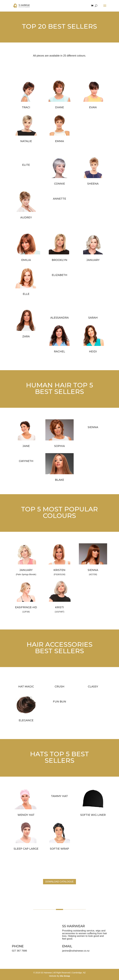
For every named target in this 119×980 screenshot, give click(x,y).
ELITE (26, 165)
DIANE (59, 107)
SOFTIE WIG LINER (93, 815)
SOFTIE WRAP (59, 849)
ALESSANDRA (59, 318)
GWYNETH (26, 461)
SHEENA (93, 184)
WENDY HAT (26, 815)
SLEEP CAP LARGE (26, 849)
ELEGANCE (26, 720)
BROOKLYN (59, 260)
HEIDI (93, 352)
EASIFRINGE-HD (26, 607)
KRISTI (59, 607)
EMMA (59, 141)
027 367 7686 (19, 951)
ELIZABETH (59, 275)
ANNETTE (59, 199)
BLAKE (59, 480)
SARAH (93, 318)
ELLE (26, 294)
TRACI (26, 107)
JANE (26, 446)
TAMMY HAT (59, 796)
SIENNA (93, 427)
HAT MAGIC (26, 687)
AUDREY (26, 218)
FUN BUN (59, 702)
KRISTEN (59, 570)
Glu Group (65, 976)
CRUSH (59, 687)
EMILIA (26, 260)
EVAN (93, 107)
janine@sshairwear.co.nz (76, 951)
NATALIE (26, 141)
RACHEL (59, 352)
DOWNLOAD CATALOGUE (59, 882)
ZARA (26, 336)
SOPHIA (59, 446)
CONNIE (59, 184)
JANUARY (93, 260)
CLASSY (93, 687)
